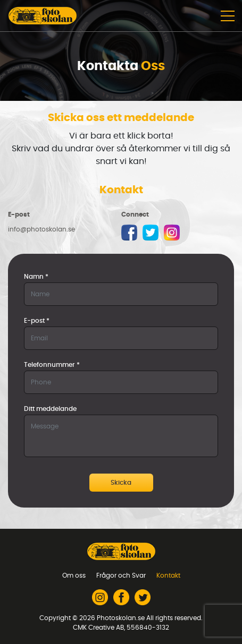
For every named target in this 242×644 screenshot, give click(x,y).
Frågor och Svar (121, 576)
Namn (36, 277)
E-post (37, 321)
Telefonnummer (52, 365)
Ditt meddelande (50, 409)
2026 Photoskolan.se (112, 618)
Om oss (74, 576)
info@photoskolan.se (41, 229)
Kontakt (168, 576)
